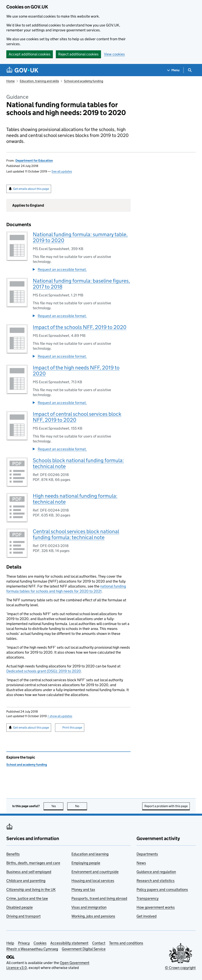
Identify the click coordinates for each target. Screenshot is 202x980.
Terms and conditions (126, 943)
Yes (57, 806)
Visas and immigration (89, 907)
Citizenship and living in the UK (31, 890)
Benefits (13, 854)
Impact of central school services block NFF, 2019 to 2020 (77, 417)
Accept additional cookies (30, 54)
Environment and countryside (95, 872)
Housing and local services (93, 881)
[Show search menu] (190, 70)
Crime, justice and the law (27, 898)
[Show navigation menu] (173, 70)
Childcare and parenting (26, 881)
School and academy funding (84, 81)
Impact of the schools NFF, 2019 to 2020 (80, 327)
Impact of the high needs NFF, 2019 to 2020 (76, 371)
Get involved (147, 916)
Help (10, 943)
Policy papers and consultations (162, 890)
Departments (147, 854)
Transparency (148, 898)
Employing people (86, 863)
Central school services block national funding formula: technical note (76, 534)
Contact (99, 943)
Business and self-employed (29, 872)
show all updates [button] (60, 716)
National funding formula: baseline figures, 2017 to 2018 (81, 284)
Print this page (72, 728)
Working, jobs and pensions (93, 916)
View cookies (114, 54)
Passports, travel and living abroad (99, 898)
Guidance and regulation (156, 872)
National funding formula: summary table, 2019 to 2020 (80, 237)
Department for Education (34, 161)
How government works (156, 907)
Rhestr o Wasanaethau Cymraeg (32, 949)
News (141, 863)
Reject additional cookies (78, 54)
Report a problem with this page (166, 806)
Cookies (40, 943)
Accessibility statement (69, 943)
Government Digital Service (84, 949)
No (81, 806)
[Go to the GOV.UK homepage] (22, 70)
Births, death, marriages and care (33, 863)
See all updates (62, 171)
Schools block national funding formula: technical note (78, 463)
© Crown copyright (180, 968)
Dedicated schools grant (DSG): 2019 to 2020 (44, 671)
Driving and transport (23, 916)
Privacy (24, 943)
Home (10, 81)
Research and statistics (156, 881)
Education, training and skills (39, 81)
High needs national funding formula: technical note (75, 499)
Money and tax (83, 890)
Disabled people (20, 907)
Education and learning (90, 854)
